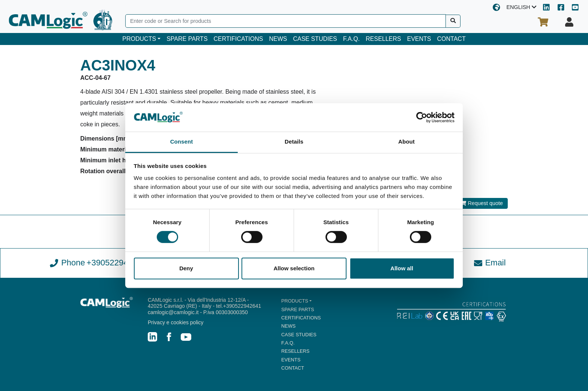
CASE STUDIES (315, 39)
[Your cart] (543, 22)
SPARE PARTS (187, 39)
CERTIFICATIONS (238, 39)
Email (490, 263)
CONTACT (451, 39)
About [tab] (406, 142)
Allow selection (294, 268)
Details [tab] (294, 142)
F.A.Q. (351, 39)
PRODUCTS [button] (139, 39)
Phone (98, 263)
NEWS (278, 39)
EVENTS (419, 39)
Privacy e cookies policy (176, 322)
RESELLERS (383, 39)
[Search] (286, 21)
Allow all (402, 268)
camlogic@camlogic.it (173, 312)
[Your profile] (569, 22)
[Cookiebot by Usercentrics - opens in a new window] (422, 117)
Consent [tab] (182, 142)
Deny (186, 268)
